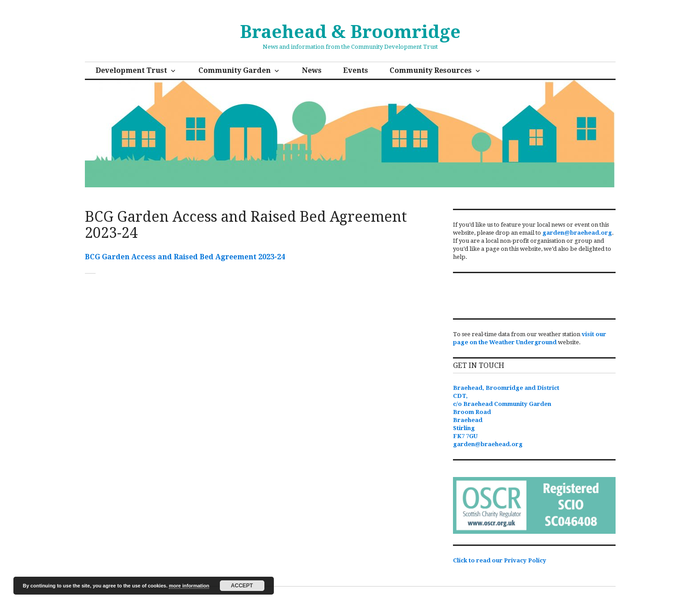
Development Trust (131, 70)
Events (356, 70)
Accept (242, 586)
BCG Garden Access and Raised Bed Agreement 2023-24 (185, 257)
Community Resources (431, 70)
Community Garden (235, 70)
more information (189, 586)
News (312, 70)
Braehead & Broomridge (350, 32)
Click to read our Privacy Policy (500, 560)
